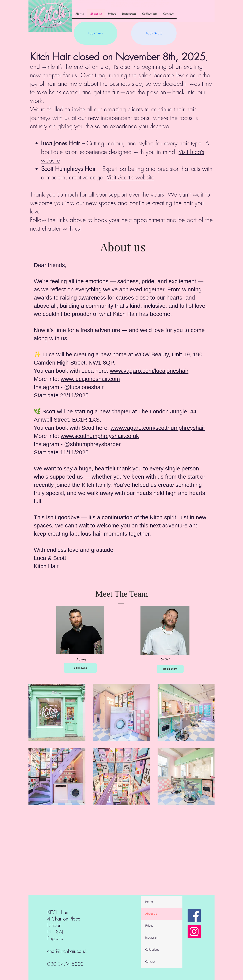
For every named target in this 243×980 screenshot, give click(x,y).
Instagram (152, 938)
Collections (152, 950)
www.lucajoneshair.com (90, 379)
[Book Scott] (154, 33)
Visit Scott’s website (131, 177)
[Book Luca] (96, 33)
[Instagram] (194, 932)
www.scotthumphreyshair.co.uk (100, 436)
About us (151, 914)
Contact (150, 962)
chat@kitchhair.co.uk (67, 951)
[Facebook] (194, 916)
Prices (149, 926)
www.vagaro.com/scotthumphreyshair (158, 428)
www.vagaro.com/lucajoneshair (149, 371)
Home (149, 902)
